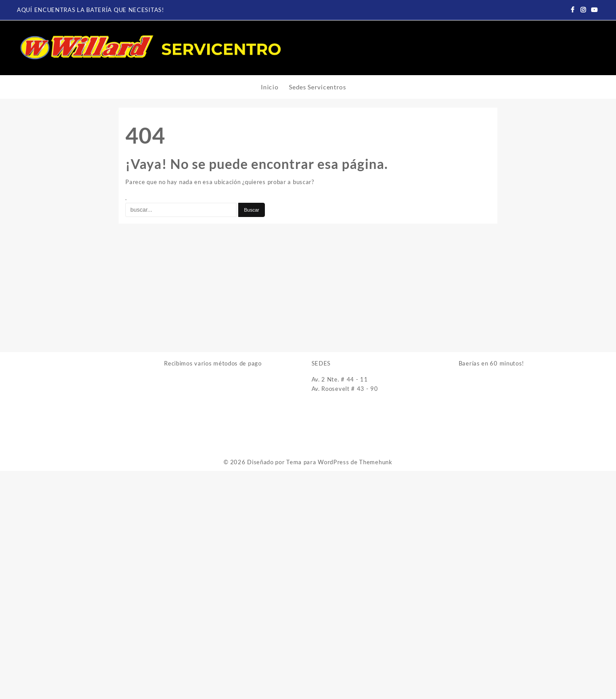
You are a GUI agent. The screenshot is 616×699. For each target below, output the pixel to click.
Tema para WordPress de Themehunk (339, 462)
